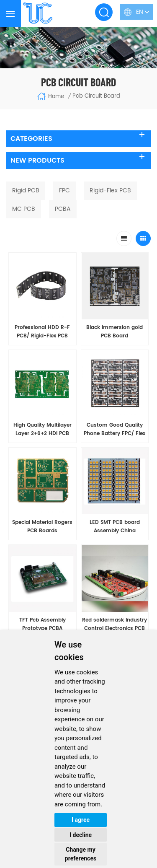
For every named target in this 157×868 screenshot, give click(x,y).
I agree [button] (81, 820)
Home (50, 96)
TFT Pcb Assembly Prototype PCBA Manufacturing (42, 624)
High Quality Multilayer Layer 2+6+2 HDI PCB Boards (42, 430)
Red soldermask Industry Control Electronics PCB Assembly (115, 624)
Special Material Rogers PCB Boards (42, 527)
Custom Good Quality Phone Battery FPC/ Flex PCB (115, 430)
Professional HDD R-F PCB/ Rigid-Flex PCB (42, 332)
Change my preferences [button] (81, 854)
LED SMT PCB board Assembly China (115, 527)
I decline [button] (81, 835)
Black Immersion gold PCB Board (115, 332)
